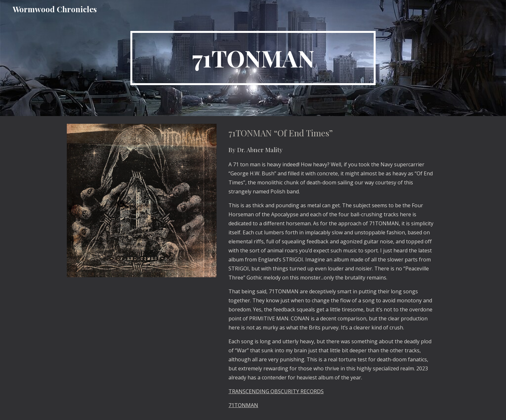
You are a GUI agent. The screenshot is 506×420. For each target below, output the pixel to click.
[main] (253, 58)
